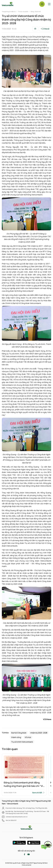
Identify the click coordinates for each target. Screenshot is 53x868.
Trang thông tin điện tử (9, 12)
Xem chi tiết (37, 793)
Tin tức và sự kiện (23, 12)
